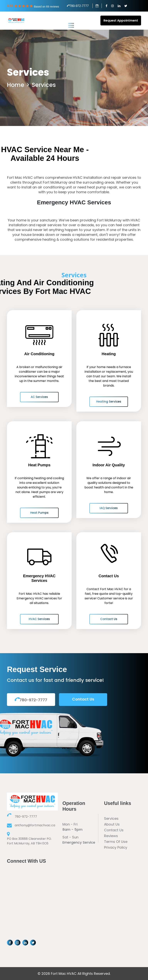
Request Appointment (121, 21)
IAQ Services (109, 508)
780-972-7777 (78, 6)
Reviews (111, 836)
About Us (112, 824)
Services (44, 85)
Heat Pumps (39, 513)
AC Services (39, 397)
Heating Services (109, 401)
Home (16, 85)
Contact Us (109, 619)
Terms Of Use (116, 842)
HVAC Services (39, 619)
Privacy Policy (116, 847)
